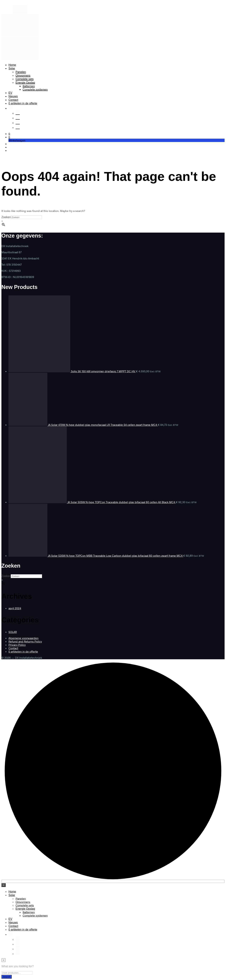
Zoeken (6, 217)
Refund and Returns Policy (25, 641)
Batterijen (29, 86)
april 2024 (15, 608)
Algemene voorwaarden (23, 638)
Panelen (21, 72)
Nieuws (13, 96)
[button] (9, 134)
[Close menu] (4, 885)
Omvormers (23, 76)
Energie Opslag (25, 83)
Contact (13, 100)
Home (12, 65)
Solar (12, 68)
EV (10, 93)
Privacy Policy (17, 645)
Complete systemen (35, 89)
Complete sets (25, 79)
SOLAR (13, 632)
